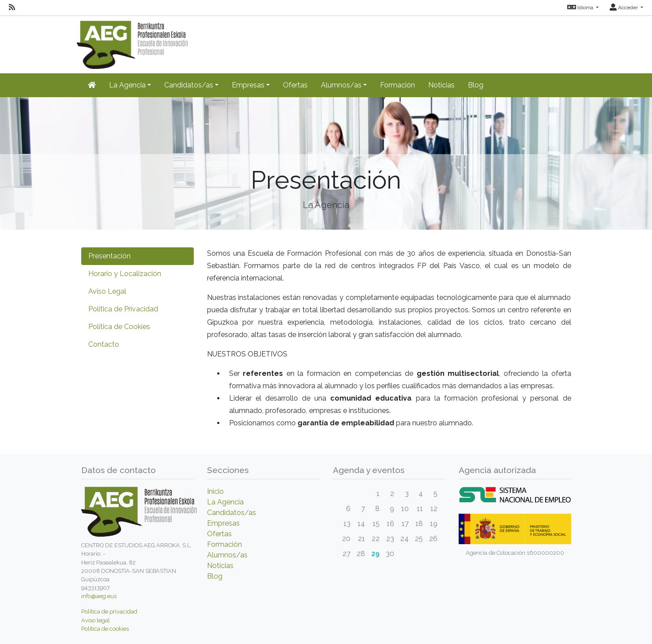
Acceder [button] (624, 8)
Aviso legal (96, 620)
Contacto (104, 344)
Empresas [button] (248, 85)
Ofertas (295, 85)
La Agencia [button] (127, 85)
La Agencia (225, 502)
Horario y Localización (125, 274)
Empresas (223, 523)
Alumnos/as (227, 555)
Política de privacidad (109, 612)
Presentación (109, 256)
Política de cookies (105, 629)
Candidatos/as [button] (189, 85)
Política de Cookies (119, 327)
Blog (476, 85)
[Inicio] (92, 85)
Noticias (441, 85)
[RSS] (12, 8)
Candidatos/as (232, 513)
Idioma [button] (581, 8)
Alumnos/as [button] (341, 85)
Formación (398, 85)
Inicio (215, 491)
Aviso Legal (107, 291)
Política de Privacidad (123, 309)
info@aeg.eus (99, 596)
